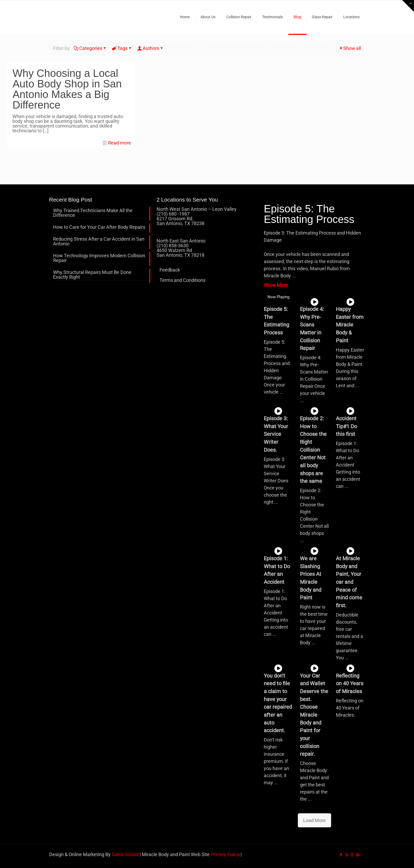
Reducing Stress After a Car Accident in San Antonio (99, 242)
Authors (150, 48)
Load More (314, 820)
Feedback (170, 270)
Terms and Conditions (182, 280)
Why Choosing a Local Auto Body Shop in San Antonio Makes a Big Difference (67, 89)
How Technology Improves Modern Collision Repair (99, 258)
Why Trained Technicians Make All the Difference (93, 213)
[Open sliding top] (408, 6)
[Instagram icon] (352, 855)
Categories (90, 48)
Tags (122, 48)
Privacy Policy (225, 854)
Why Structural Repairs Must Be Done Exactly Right (92, 275)
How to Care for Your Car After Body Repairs (99, 227)
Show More (276, 285)
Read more (119, 143)
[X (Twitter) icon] (347, 855)
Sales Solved (125, 854)
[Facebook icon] (341, 855)
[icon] (358, 855)
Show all (350, 48)
